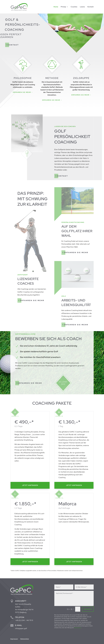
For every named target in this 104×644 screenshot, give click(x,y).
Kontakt (13, 45)
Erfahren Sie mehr (22, 92)
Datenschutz (78, 628)
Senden (88, 609)
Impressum (14, 639)
